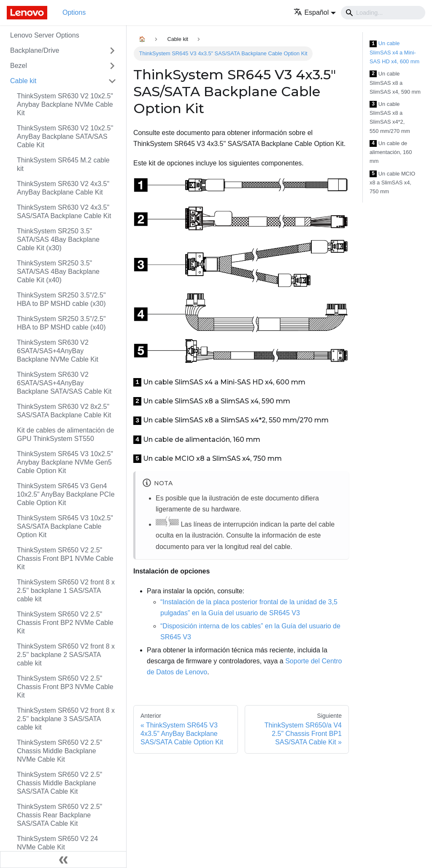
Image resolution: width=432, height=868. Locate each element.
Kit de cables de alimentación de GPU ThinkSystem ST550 (65, 434)
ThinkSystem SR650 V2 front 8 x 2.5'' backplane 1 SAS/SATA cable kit (66, 591)
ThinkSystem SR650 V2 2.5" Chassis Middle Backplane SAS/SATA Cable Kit (59, 783)
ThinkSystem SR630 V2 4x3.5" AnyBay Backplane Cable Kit (63, 188)
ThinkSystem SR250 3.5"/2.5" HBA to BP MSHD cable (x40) (61, 323)
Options (74, 12)
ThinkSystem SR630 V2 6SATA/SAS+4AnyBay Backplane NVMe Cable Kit (58, 351)
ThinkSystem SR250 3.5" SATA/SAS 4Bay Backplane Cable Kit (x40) (58, 272)
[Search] (383, 13)
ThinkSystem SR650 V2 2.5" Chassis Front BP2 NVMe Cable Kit (65, 623)
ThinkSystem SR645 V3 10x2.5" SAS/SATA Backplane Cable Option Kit (65, 526)
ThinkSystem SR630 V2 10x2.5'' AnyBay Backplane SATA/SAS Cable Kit (65, 137)
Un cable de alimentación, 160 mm (391, 152)
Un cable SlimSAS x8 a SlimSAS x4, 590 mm (395, 83)
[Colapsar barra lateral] (63, 860)
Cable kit (23, 81)
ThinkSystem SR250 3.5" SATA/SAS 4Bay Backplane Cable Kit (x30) (58, 239)
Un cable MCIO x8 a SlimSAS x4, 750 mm (392, 183)
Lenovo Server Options (45, 35)
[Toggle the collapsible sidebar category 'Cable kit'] (112, 81)
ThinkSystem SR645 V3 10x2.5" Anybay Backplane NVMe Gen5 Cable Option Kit (65, 462)
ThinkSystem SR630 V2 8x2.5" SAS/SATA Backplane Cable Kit (64, 411)
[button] (315, 12)
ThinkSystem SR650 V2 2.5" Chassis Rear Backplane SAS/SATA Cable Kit (59, 815)
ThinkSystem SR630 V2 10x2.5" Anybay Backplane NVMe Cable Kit (65, 104)
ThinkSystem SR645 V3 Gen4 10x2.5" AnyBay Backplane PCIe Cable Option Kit (66, 494)
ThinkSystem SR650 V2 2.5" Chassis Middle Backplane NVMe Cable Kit (59, 751)
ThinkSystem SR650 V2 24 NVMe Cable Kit (57, 843)
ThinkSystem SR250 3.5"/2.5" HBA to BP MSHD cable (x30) (61, 299)
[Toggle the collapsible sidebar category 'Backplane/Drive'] (112, 51)
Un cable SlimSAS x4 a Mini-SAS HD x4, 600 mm (394, 52)
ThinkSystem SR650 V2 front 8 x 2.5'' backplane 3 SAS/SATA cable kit (66, 719)
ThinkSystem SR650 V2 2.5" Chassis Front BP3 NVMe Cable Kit (65, 687)
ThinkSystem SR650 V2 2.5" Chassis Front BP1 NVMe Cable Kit (65, 558)
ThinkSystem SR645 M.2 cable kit (63, 164)
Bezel (19, 66)
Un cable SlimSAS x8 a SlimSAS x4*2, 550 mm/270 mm (390, 118)
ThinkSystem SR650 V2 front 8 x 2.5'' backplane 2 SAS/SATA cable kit (66, 655)
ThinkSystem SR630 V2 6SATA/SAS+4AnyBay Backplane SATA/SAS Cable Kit (64, 383)
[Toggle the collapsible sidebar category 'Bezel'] (112, 66)
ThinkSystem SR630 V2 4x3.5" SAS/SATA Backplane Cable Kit (64, 212)
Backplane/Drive (35, 50)
